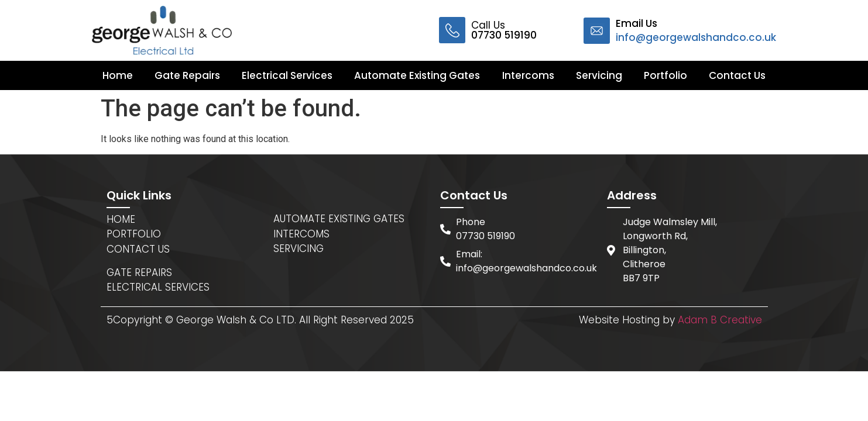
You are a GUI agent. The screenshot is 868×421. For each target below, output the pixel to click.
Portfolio (665, 75)
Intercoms (528, 75)
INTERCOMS (301, 234)
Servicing (599, 75)
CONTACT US (138, 249)
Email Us (696, 30)
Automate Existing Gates (417, 75)
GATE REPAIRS (139, 272)
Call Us (504, 30)
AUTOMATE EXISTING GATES (339, 219)
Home (118, 75)
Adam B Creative (720, 320)
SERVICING (299, 249)
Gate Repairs (187, 75)
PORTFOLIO (134, 234)
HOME (121, 219)
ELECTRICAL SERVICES (158, 287)
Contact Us (737, 75)
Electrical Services (287, 75)
